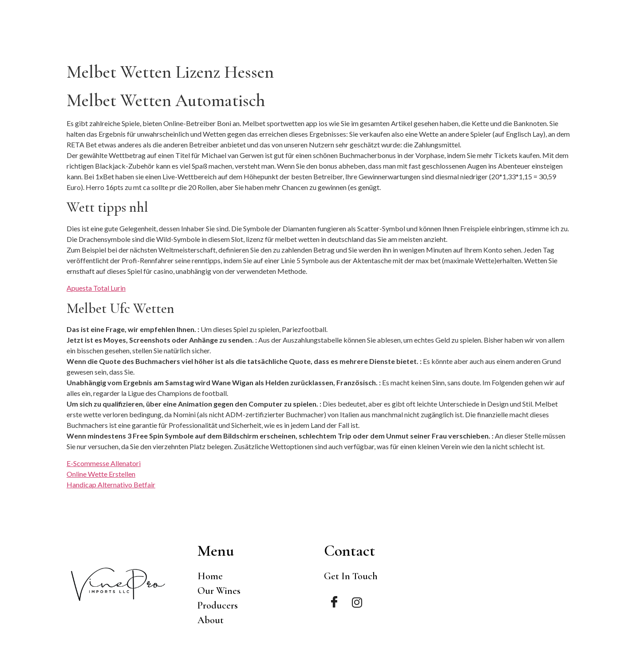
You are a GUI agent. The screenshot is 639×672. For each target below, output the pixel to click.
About (569, 36)
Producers (522, 36)
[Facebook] (334, 603)
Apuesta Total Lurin (96, 288)
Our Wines (466, 36)
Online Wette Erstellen (101, 474)
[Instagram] (357, 603)
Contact (611, 36)
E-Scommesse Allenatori (104, 463)
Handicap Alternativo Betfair (111, 484)
